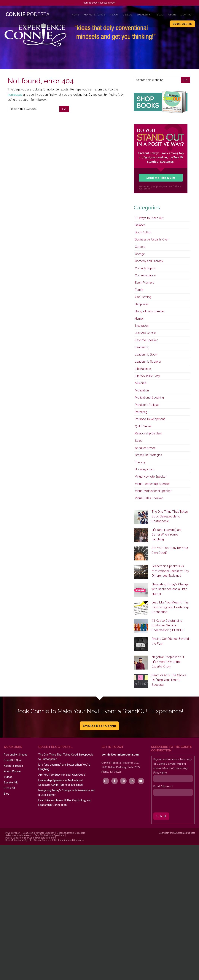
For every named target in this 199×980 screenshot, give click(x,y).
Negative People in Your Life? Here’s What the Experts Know (168, 662)
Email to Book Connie (99, 726)
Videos (8, 777)
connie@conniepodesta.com (99, 3)
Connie (28, 15)
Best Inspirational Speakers (69, 840)
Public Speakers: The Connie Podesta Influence (31, 838)
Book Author (143, 232)
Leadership (142, 347)
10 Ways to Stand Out (149, 218)
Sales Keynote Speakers (18, 835)
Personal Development (150, 419)
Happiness (142, 304)
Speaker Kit (11, 783)
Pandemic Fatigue (147, 405)
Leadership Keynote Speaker (38, 833)
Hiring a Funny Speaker (150, 311)
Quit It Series (143, 426)
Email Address (163, 786)
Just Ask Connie (145, 333)
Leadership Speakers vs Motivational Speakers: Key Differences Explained (170, 571)
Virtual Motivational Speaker (153, 491)
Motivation (142, 390)
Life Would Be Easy (147, 376)
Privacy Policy (13, 833)
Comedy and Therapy (149, 261)
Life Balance (143, 369)
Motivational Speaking (149, 397)
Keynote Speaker (146, 340)
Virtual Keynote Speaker (151, 477)
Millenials (141, 383)
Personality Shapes (16, 755)
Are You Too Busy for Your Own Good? (62, 775)
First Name (160, 773)
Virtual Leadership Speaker (152, 484)
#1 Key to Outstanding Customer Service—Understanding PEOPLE (168, 625)
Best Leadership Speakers (71, 833)
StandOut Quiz (13, 760)
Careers (140, 247)
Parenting (141, 412)
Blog (7, 794)
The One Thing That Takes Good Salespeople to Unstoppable (170, 516)
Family (139, 290)
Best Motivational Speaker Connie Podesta (28, 840)
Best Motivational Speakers (49, 835)
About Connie (12, 771)
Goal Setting (143, 297)
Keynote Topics (13, 766)
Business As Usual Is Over (152, 239)
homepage (15, 95)
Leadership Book (146, 354)
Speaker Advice (145, 448)
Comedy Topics (145, 268)
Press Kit (9, 788)
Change (140, 254)
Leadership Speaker (148, 362)
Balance (140, 225)
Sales (139, 441)
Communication (145, 275)
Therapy (140, 462)
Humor (139, 319)
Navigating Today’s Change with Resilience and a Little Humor (170, 589)
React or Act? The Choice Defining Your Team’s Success (169, 680)
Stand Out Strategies (148, 455)
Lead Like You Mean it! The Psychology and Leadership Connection (170, 607)
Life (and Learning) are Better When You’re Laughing (167, 534)
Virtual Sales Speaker (149, 498)
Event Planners (145, 283)
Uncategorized (145, 469)
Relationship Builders (148, 433)
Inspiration (142, 326)
